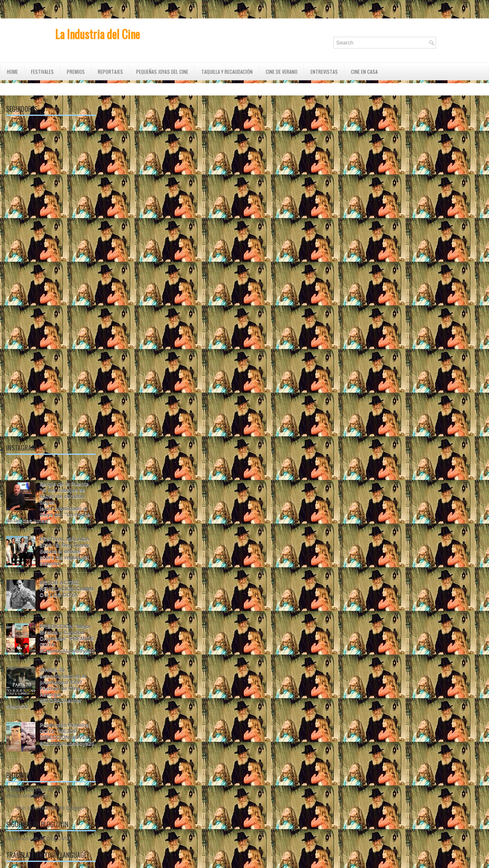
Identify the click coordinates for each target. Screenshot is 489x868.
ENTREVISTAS (324, 72)
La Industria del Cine (97, 34)
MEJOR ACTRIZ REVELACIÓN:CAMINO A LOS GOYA (66, 589)
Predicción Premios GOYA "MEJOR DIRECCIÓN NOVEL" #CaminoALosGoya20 (67, 734)
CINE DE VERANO (282, 72)
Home (12, 72)
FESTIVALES (42, 72)
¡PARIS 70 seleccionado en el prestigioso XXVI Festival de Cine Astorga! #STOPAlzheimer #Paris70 (46, 688)
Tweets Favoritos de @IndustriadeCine (30, 793)
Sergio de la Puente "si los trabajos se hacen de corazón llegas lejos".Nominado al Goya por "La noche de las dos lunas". (48, 502)
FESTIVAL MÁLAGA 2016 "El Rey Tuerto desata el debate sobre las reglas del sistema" (64, 551)
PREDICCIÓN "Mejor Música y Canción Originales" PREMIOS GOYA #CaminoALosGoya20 (67, 639)
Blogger (75, 808)
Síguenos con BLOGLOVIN (38, 838)
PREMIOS (76, 72)
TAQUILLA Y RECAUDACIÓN (227, 72)
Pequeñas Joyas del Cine (162, 72)
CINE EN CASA (364, 72)
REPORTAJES (110, 72)
